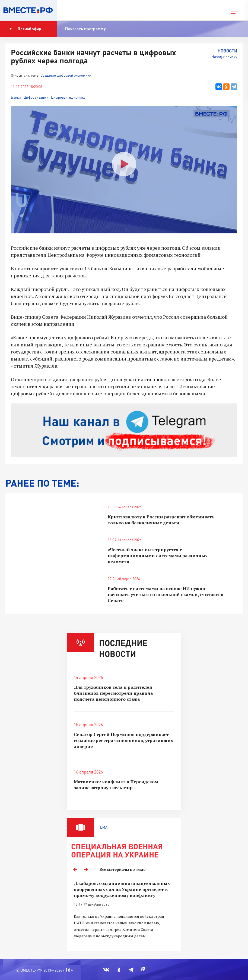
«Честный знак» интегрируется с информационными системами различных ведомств (158, 556)
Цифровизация (36, 97)
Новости (227, 51)
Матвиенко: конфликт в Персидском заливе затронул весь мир (116, 785)
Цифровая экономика (68, 97)
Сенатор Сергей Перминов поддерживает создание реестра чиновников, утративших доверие (123, 740)
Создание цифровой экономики (66, 75)
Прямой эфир (25, 29)
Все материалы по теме (123, 869)
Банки (16, 97)
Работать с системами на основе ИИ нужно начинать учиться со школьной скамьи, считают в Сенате (166, 594)
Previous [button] (75, 869)
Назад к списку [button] (224, 57)
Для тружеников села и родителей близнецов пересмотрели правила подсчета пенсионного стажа (113, 693)
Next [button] (86, 869)
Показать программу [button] (85, 29)
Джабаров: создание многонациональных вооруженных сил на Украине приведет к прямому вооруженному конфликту (122, 889)
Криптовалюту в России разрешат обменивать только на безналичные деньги (161, 520)
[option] (124, 913)
